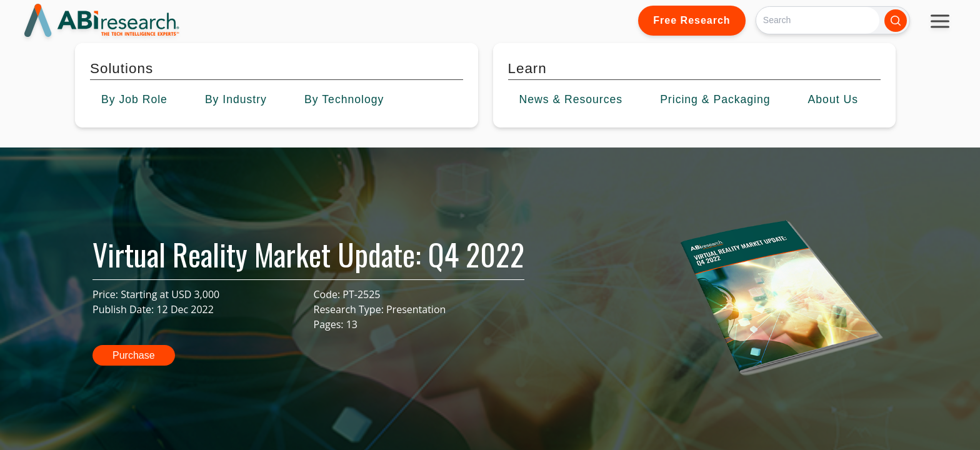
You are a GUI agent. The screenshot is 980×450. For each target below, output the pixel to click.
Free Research (692, 20)
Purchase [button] (134, 355)
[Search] (818, 20)
